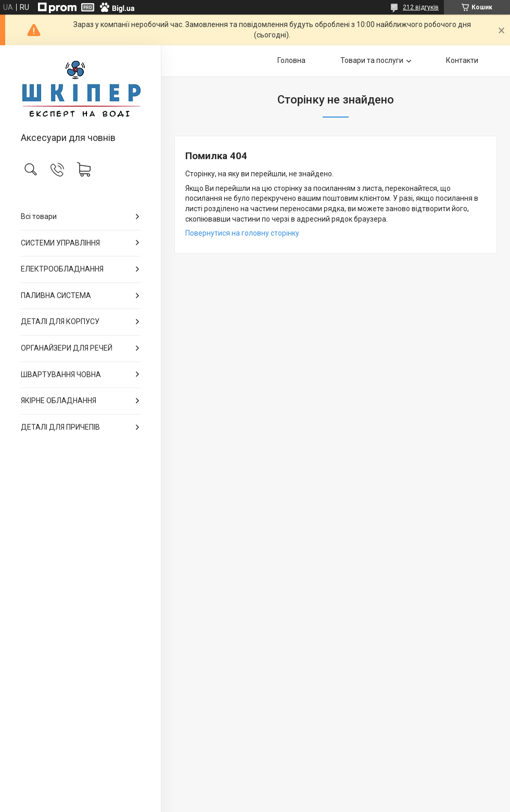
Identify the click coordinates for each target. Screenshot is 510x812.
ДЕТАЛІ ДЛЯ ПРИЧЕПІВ (60, 427)
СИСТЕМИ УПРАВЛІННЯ (60, 243)
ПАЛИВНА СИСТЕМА (56, 295)
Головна (291, 60)
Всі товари (39, 216)
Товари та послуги (372, 60)
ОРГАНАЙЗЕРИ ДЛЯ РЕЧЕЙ (67, 348)
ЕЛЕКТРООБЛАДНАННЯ (62, 269)
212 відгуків (421, 7)
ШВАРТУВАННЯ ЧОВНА (61, 375)
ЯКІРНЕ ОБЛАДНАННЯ (59, 401)
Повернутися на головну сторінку (242, 233)
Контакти (462, 60)
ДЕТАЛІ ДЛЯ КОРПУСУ (60, 321)
